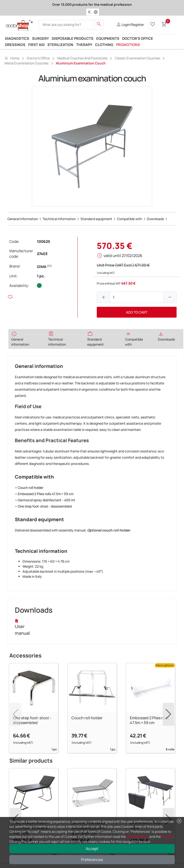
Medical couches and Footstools (82, 58)
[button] (97, 12)
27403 (42, 254)
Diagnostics (17, 38)
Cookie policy (138, 837)
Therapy (84, 45)
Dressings (15, 45)
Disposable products (73, 38)
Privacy (167, 837)
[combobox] (89, 12)
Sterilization (60, 45)
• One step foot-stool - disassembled (43, 506)
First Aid (36, 45)
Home (12, 58)
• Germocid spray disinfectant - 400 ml (45, 500)
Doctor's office (138, 38)
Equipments (108, 38)
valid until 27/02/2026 (123, 256)
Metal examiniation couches (26, 63)
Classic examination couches (137, 58)
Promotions (128, 45)
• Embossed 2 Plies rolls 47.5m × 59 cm (44, 494)
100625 (43, 242)
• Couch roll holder (29, 488)
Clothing (104, 45)
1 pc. (41, 276)
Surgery (40, 38)
